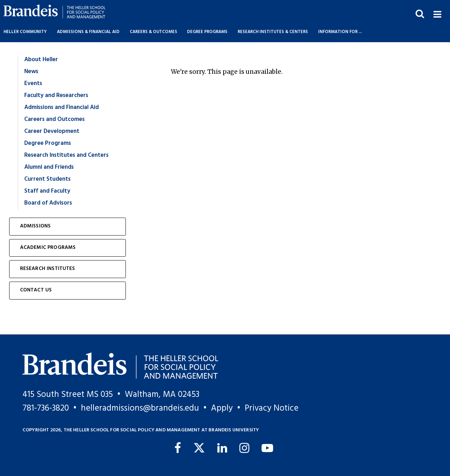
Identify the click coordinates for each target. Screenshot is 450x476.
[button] (437, 14)
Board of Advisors (48, 203)
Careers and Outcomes (54, 119)
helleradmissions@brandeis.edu (140, 408)
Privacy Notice (272, 408)
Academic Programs (48, 248)
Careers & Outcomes (153, 32)
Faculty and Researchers (56, 95)
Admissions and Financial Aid (62, 107)
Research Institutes (48, 269)
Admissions (36, 226)
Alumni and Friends (49, 167)
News (31, 72)
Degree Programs (207, 32)
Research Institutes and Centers (66, 155)
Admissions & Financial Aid (88, 32)
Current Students (47, 179)
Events (33, 83)
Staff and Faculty (47, 191)
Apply (222, 408)
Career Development (52, 131)
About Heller (41, 60)
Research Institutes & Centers (273, 32)
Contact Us (36, 290)
